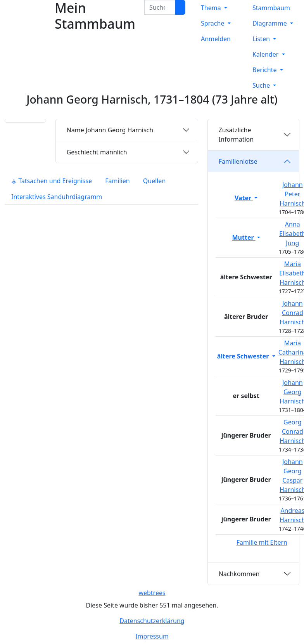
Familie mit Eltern (262, 542)
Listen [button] (262, 39)
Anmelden (216, 39)
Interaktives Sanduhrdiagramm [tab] (57, 197)
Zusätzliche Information (236, 135)
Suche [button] (262, 85)
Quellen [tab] (155, 181)
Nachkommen (239, 574)
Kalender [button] (266, 54)
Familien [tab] (117, 181)
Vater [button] (244, 198)
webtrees (152, 593)
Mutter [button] (244, 237)
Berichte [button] (265, 70)
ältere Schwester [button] (244, 356)
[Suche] (180, 7)
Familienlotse (238, 161)
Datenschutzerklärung (152, 621)
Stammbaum (271, 8)
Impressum (152, 636)
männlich (97, 152)
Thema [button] (212, 8)
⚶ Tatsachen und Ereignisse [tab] (52, 181)
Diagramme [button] (270, 23)
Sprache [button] (213, 23)
